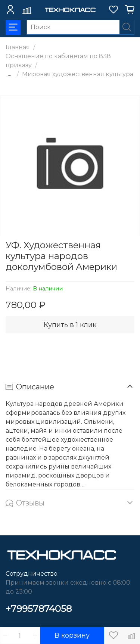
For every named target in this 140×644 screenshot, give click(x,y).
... (10, 74)
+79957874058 (39, 609)
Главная (18, 47)
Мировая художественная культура (78, 74)
